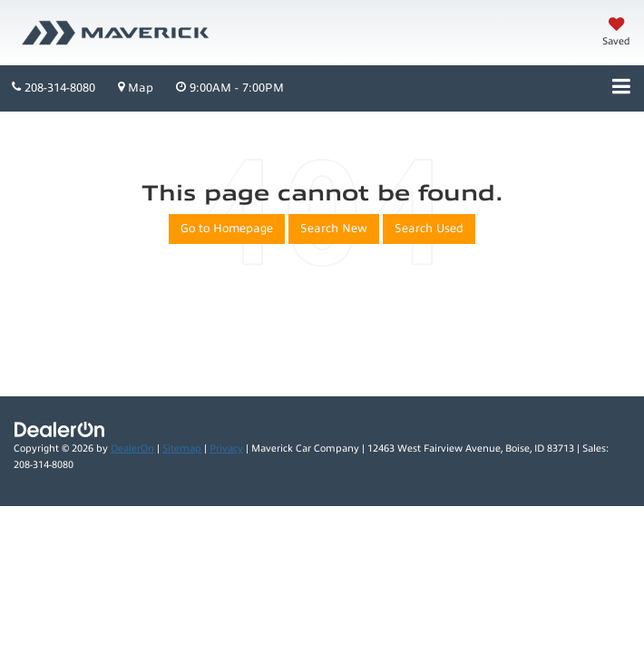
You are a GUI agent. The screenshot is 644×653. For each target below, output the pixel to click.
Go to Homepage (227, 229)
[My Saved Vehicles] (616, 34)
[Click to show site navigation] (621, 88)
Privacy (226, 448)
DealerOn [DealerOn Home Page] (132, 448)
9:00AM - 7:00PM (230, 88)
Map (136, 88)
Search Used (429, 229)
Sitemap (182, 448)
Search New (334, 229)
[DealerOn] (60, 429)
